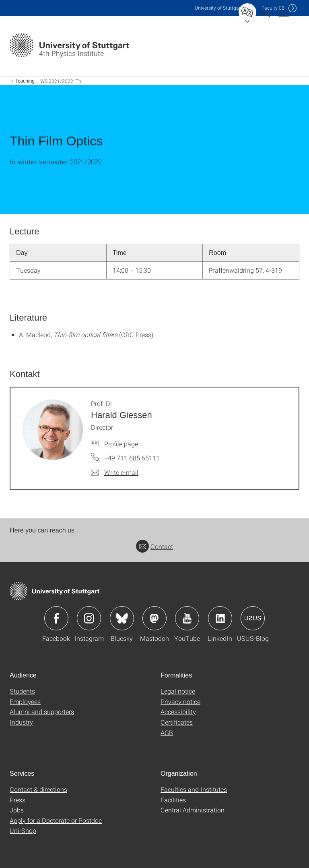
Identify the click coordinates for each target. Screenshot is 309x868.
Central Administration (193, 810)
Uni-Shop (23, 830)
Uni (218, 8)
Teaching (25, 81)
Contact (154, 546)
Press (18, 800)
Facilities (173, 800)
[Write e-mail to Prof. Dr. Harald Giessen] (115, 472)
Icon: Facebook (56, 618)
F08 (273, 8)
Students (22, 691)
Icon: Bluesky (122, 618)
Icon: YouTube (187, 618)
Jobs (17, 810)
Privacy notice (180, 701)
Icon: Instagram (89, 618)
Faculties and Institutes (194, 789)
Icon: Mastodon (154, 618)
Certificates (177, 722)
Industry (21, 722)
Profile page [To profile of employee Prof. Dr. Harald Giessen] (121, 444)
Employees (25, 701)
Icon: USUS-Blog (253, 618)
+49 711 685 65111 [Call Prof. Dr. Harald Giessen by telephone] (132, 458)
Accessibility (178, 712)
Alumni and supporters (42, 712)
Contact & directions (38, 789)
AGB (167, 732)
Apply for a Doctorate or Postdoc (56, 820)
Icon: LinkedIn (220, 618)
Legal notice (178, 691)
